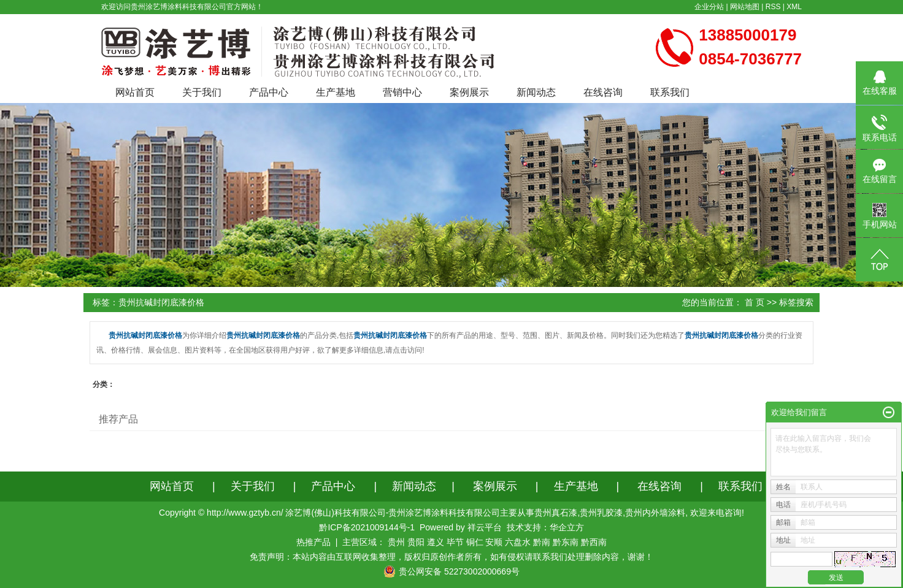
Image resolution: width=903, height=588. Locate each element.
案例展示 (469, 92)
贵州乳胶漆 (601, 513)
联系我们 (670, 92)
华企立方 (567, 527)
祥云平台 (485, 527)
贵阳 (416, 542)
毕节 (455, 542)
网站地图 (745, 7)
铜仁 (475, 542)
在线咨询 (603, 92)
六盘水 (518, 542)
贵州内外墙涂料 (655, 513)
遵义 (436, 542)
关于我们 (202, 92)
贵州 (396, 542)
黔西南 (594, 542)
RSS (773, 7)
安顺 (494, 542)
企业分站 (709, 7)
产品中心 (269, 92)
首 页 (755, 302)
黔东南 (566, 542)
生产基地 (336, 92)
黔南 (542, 542)
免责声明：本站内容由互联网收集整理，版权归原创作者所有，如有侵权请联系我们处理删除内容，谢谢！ (451, 557)
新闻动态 (536, 92)
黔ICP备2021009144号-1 (367, 527)
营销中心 (402, 92)
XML (794, 7)
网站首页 (135, 92)
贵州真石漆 (556, 513)
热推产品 (313, 542)
